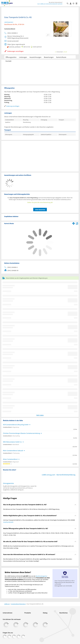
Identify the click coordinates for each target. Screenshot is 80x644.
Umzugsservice (8, 483)
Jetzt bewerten (40, 210)
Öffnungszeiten (11, 57)
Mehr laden (40, 415)
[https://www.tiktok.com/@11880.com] (14, 637)
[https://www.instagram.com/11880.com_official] (9, 637)
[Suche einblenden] (68, 3)
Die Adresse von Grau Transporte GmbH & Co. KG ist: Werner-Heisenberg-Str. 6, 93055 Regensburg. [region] (31, 509)
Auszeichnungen (35, 57)
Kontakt (8, 61)
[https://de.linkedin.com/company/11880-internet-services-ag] (19, 637)
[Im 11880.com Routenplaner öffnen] (74, 223)
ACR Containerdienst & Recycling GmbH (16, 425)
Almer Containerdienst (10, 459)
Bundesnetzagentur (42, 576)
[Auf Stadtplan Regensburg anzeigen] (77, 223)
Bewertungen (49, 57)
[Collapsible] (75, 505)
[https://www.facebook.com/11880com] (5, 637)
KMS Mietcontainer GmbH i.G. (12, 442)
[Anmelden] (71, 3)
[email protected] (8, 522)
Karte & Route (61, 57)
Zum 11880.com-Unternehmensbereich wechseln (50, 4)
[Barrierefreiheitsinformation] (74, 3)
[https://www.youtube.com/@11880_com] (23, 637)
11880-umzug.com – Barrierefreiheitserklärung (59, 475)
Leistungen (23, 57)
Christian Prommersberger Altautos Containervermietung (21, 433)
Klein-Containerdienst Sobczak (13, 451)
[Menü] (77, 3)
